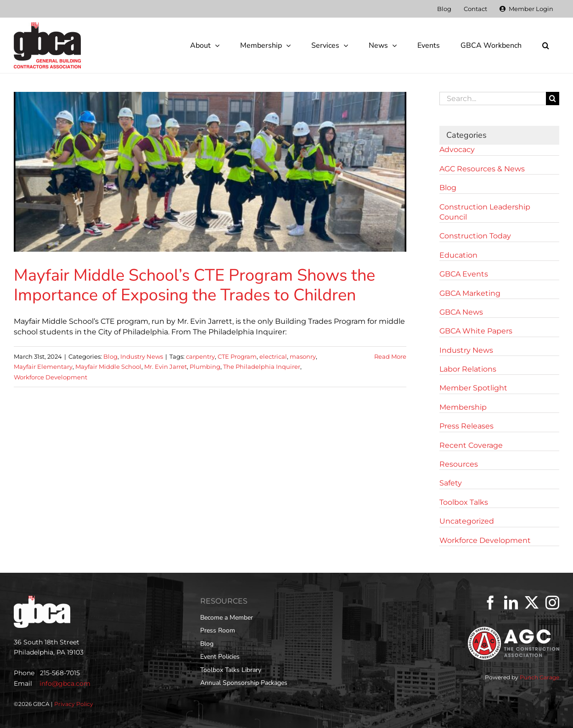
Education (458, 255)
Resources (459, 464)
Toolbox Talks (464, 502)
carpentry (200, 356)
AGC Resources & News (482, 169)
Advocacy (457, 150)
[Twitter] (532, 603)
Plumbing (205, 367)
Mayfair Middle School (108, 367)
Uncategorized (467, 521)
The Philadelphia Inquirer (262, 367)
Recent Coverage (471, 445)
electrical (273, 356)
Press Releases (466, 426)
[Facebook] (490, 603)
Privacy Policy (74, 704)
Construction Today (475, 236)
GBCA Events (464, 274)
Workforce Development (51, 377)
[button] (545, 45)
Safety (451, 483)
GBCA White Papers (476, 331)
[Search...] (493, 99)
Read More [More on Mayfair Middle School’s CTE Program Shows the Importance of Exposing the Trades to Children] (390, 356)
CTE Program (237, 356)
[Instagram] (552, 603)
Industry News (142, 356)
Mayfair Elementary (43, 367)
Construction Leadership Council (485, 212)
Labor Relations (468, 369)
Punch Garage (539, 677)
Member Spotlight (473, 388)
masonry (303, 356)
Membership (463, 407)
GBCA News (461, 312)
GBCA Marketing (470, 293)
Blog (110, 356)
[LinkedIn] (511, 603)
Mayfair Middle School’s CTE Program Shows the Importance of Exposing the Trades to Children (194, 285)
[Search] (553, 99)
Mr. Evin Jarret (166, 367)
